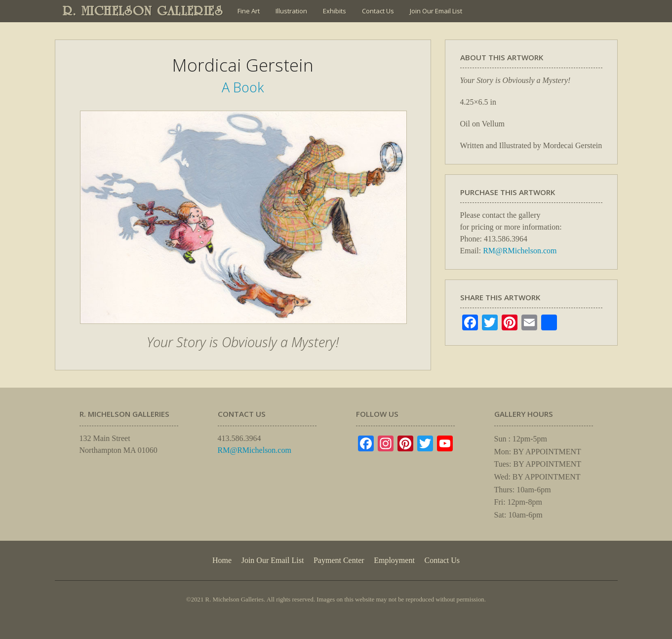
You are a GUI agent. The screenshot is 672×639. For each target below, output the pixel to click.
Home (222, 560)
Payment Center (339, 560)
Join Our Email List (436, 11)
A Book (243, 87)
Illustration (291, 11)
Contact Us (378, 11)
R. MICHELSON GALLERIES (143, 11)
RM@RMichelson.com (520, 251)
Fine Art (249, 11)
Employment (394, 560)
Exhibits (335, 11)
